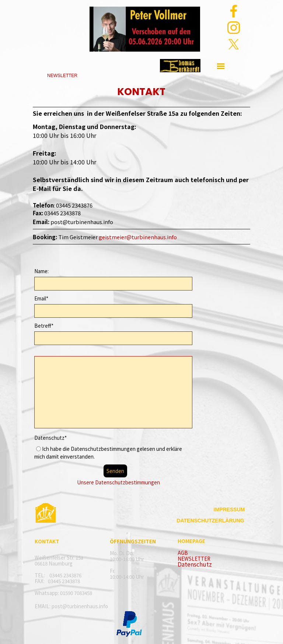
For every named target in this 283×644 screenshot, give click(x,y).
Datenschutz (195, 564)
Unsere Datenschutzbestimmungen (118, 482)
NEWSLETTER (194, 559)
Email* (41, 298)
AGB (183, 553)
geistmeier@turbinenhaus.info (138, 237)
